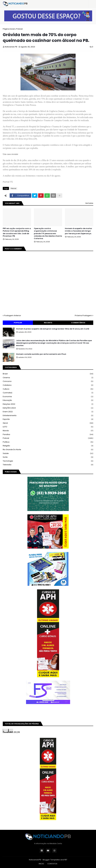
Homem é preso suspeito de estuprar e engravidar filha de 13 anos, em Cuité (53, 329)
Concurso (48, 381)
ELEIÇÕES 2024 (48, 408)
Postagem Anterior (13, 315)
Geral (48, 423)
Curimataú (48, 393)
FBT (66, 860)
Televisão (48, 465)
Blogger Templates (51, 860)
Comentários (78, 323)
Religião (48, 446)
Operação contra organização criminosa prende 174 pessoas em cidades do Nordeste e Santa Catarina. (48, 234)
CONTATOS (52, 864)
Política (48, 442)
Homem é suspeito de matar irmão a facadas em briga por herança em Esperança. (79, 231)
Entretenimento (48, 416)
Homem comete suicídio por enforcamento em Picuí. (41, 354)
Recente (48, 323)
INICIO (41, 864)
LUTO (48, 427)
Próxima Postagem (83, 315)
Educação (48, 400)
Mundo (48, 431)
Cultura (48, 389)
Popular (18, 323)
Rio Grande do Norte (48, 450)
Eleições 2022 (48, 404)
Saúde (48, 453)
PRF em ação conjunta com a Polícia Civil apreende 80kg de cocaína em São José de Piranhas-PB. (17, 232)
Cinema (48, 378)
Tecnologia (48, 461)
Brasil (48, 374)
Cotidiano (48, 385)
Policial (19, 29)
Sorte (48, 457)
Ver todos (89, 203)
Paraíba (48, 435)
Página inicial (9, 29)
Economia (48, 397)
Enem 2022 (48, 412)
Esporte (48, 419)
